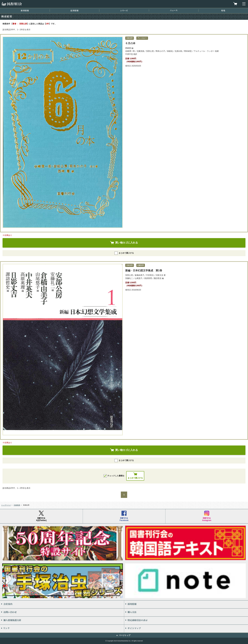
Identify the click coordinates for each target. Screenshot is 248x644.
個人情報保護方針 (62, 621)
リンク (62, 629)
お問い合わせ (62, 612)
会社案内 (62, 604)
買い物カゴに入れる (127, 243)
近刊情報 (74, 11)
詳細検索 (17, 505)
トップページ (6, 505)
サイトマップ (186, 629)
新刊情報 (25, 11)
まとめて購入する (124, 253)
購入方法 (186, 612)
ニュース (174, 10)
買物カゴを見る (235, 4)
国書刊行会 (12, 4)
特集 (223, 11)
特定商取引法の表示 (186, 621)
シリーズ (124, 11)
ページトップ (125, 635)
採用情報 (186, 604)
